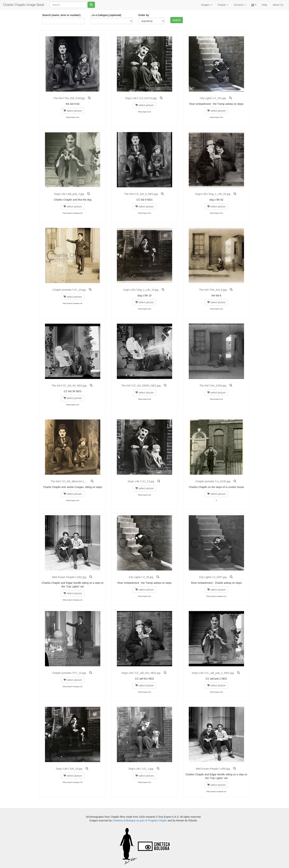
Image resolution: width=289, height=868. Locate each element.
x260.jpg (225, 769)
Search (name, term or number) (61, 15)
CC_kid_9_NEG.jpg (147, 194)
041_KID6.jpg (218, 386)
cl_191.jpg (220, 98)
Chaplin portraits (62, 290)
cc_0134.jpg (223, 481)
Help (265, 5)
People (223, 5)
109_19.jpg (76, 769)
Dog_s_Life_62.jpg (220, 194)
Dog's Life (131, 98)
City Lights (206, 98)
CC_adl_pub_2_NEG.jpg (220, 673)
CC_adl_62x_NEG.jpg (148, 673)
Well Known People (63, 577)
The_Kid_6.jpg (218, 290)
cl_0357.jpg (220, 577)
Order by (144, 15)
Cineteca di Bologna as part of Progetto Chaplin (140, 820)
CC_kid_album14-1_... (75, 481)
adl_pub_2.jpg (76, 194)
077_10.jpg (80, 673)
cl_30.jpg (148, 577)
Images (207, 5)
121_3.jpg (148, 769)
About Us (278, 5)
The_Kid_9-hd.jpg (75, 98)
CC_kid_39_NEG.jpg (75, 386)
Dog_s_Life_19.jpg (148, 290)
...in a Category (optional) (106, 15)
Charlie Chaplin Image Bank (24, 5)
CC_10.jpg (79, 290)
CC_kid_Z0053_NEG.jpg (147, 386)
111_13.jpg (148, 481)
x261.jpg (81, 577)
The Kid (58, 98)
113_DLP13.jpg (148, 98)
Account (240, 5)
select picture (73, 111)
